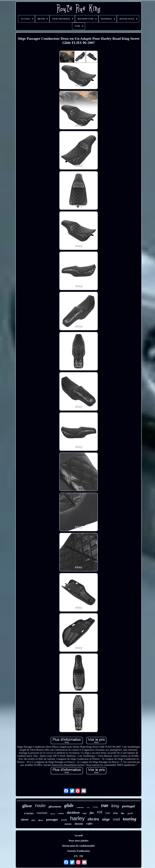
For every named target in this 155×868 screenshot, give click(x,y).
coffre (89, 824)
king (115, 806)
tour (85, 813)
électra (53, 814)
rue (105, 805)
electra (93, 819)
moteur (68, 824)
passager (52, 819)
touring (129, 819)
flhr (92, 813)
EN (76, 856)
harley (77, 818)
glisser (41, 820)
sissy (115, 813)
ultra (33, 820)
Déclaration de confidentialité (79, 846)
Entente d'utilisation (79, 851)
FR (81, 856)
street (25, 819)
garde (130, 813)
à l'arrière (29, 813)
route (40, 805)
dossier (79, 824)
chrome (95, 807)
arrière (61, 813)
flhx (123, 813)
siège (106, 819)
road (116, 819)
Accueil (79, 835)
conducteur (80, 807)
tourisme (42, 813)
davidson (73, 813)
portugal (129, 806)
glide (69, 805)
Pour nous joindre (79, 841)
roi (100, 812)
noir (108, 813)
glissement (55, 807)
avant (64, 820)
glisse (27, 806)
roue (88, 807)
